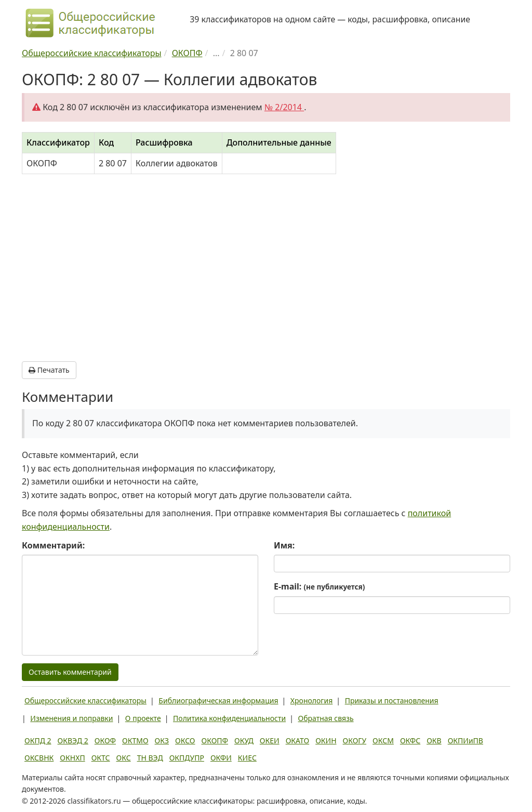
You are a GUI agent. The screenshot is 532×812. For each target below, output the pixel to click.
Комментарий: (53, 545)
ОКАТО (298, 741)
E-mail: (319, 586)
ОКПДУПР (187, 758)
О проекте (143, 718)
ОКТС (101, 758)
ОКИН (326, 741)
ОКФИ (221, 758)
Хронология (311, 700)
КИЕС (247, 758)
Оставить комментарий (70, 672)
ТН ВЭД (150, 758)
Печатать (49, 370)
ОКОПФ (215, 741)
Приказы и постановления (392, 700)
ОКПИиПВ (465, 741)
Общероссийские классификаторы (85, 700)
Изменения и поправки (71, 718)
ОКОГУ (355, 741)
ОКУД (244, 741)
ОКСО (185, 741)
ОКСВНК (39, 758)
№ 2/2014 (284, 107)
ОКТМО (135, 741)
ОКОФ (105, 741)
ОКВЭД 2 (73, 741)
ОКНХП (72, 758)
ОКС (124, 758)
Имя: (284, 545)
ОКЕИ (270, 741)
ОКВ (434, 741)
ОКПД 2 (38, 741)
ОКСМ (383, 741)
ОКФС (410, 741)
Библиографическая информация (218, 700)
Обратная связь (326, 718)
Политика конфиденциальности (229, 718)
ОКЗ (162, 741)
